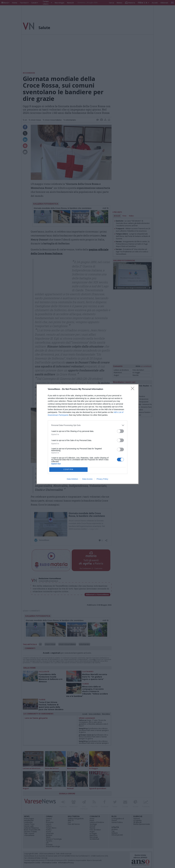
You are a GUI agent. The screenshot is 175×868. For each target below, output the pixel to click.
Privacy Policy (102, 479)
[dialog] (88, 434)
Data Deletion (73, 479)
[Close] (133, 389)
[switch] (120, 431)
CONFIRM (68, 469)
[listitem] (88, 425)
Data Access (87, 479)
